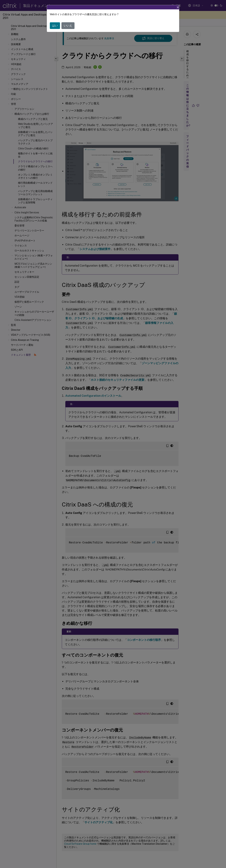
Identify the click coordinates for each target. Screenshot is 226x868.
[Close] (178, 7)
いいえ (68, 26)
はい (55, 26)
